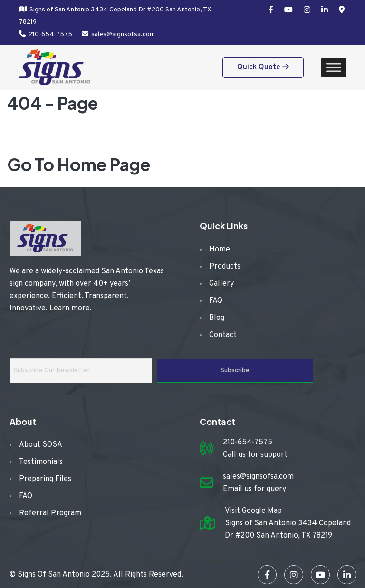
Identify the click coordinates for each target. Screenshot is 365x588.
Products (225, 267)
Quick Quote (263, 67)
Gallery (221, 284)
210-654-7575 (50, 34)
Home (220, 250)
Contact (223, 335)
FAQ (216, 301)
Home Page (104, 164)
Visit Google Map (253, 511)
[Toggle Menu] (334, 67)
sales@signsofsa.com (123, 34)
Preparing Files (45, 479)
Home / (42, 136)
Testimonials (41, 462)
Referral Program (50, 513)
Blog (217, 318)
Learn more (70, 308)
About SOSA (41, 445)
